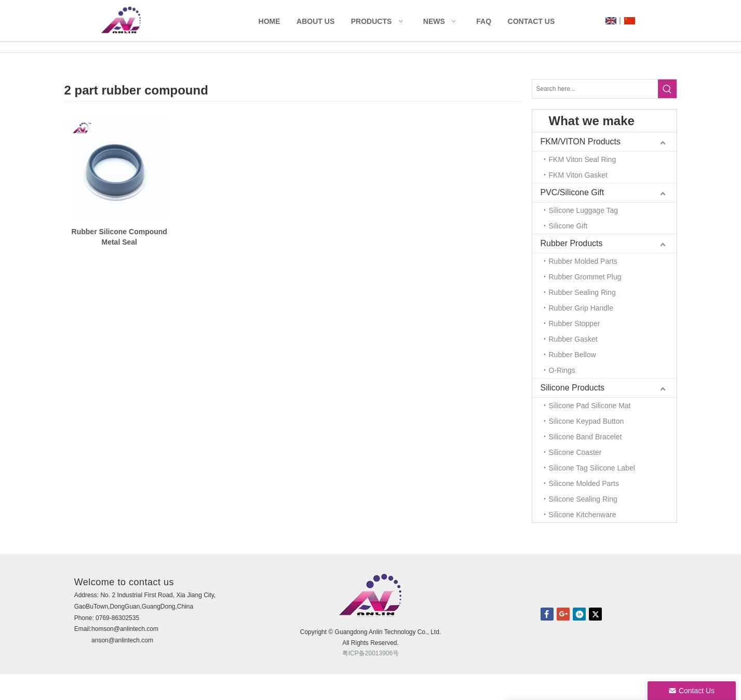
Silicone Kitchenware (583, 515)
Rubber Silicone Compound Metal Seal (119, 237)
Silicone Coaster (575, 452)
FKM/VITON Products (581, 142)
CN (630, 21)
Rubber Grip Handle (581, 308)
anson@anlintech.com (122, 640)
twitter (595, 614)
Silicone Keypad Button (587, 421)
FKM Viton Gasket (578, 175)
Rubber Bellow (572, 355)
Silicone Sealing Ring (583, 499)
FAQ (484, 21)
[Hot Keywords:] (667, 89)
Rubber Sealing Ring (582, 292)
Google (563, 614)
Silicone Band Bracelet (585, 437)
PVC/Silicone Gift (572, 192)
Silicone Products (573, 388)
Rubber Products (572, 243)
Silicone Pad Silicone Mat (590, 406)
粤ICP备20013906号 (370, 653)
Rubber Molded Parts (583, 261)
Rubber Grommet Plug (585, 277)
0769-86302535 (117, 618)
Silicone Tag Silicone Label (592, 468)
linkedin (579, 614)
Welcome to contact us (124, 582)
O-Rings (562, 370)
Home (270, 21)
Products (372, 21)
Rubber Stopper (575, 324)
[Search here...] (595, 89)
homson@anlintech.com (125, 629)
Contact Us (531, 21)
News (434, 21)
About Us (315, 21)
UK (611, 21)
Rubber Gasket (573, 339)
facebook (547, 614)
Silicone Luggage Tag (584, 210)
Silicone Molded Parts (584, 483)
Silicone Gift (568, 226)
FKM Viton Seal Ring (583, 159)
